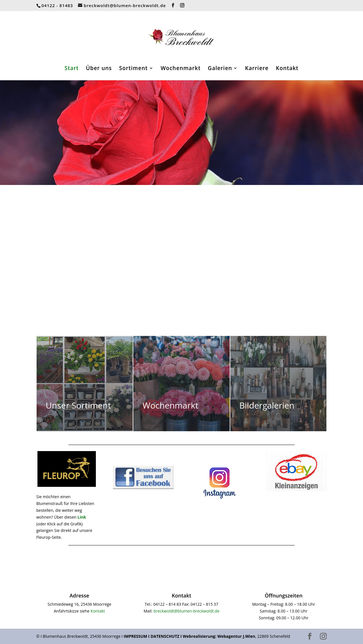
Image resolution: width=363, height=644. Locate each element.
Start (72, 69)
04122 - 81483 (57, 5)
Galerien (220, 69)
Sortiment (133, 69)
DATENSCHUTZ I (167, 636)
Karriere (257, 69)
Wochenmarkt (181, 69)
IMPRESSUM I (137, 636)
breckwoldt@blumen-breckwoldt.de (186, 611)
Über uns (99, 69)
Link (82, 517)
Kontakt (287, 69)
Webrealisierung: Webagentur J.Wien (219, 636)
